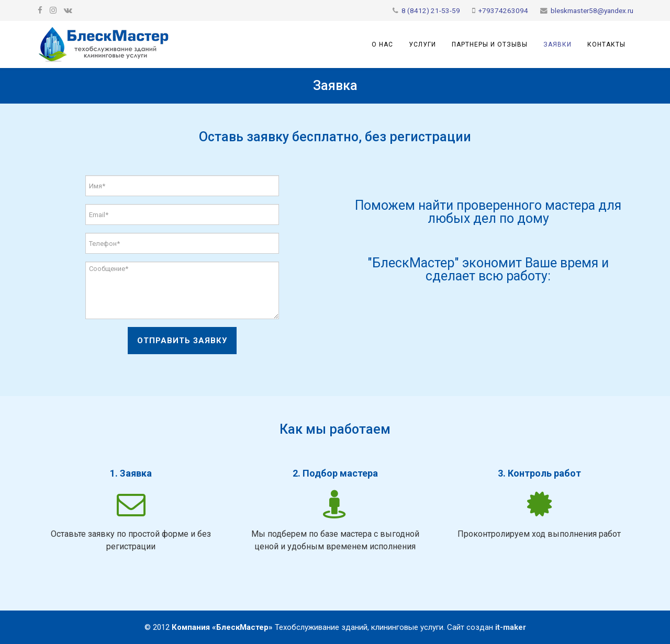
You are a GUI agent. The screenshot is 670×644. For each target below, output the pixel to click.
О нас (382, 44)
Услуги (422, 44)
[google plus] (53, 10)
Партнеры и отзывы (490, 44)
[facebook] (40, 10)
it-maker (511, 627)
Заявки (557, 44)
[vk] (68, 10)
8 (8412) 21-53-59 (431, 10)
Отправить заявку (182, 341)
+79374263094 (503, 10)
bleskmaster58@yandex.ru (592, 10)
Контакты (606, 44)
